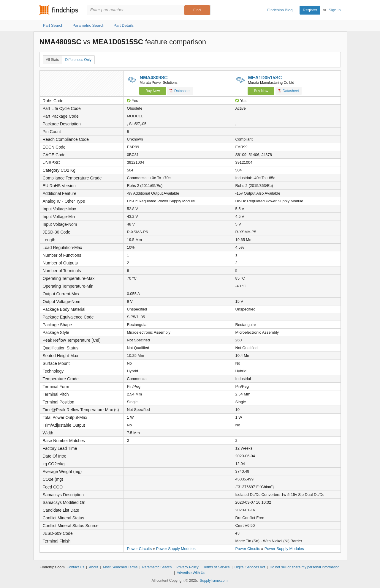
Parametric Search (157, 567)
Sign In (335, 10)
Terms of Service (217, 567)
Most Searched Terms (120, 567)
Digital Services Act (250, 567)
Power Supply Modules (176, 549)
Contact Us (75, 567)
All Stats (53, 60)
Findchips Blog (280, 10)
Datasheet (180, 91)
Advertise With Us (191, 573)
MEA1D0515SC (265, 78)
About (93, 567)
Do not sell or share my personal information (304, 567)
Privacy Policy (187, 567)
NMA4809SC (153, 78)
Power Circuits (139, 549)
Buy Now (153, 91)
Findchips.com (59, 10)
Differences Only (78, 60)
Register (310, 10)
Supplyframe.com (214, 581)
